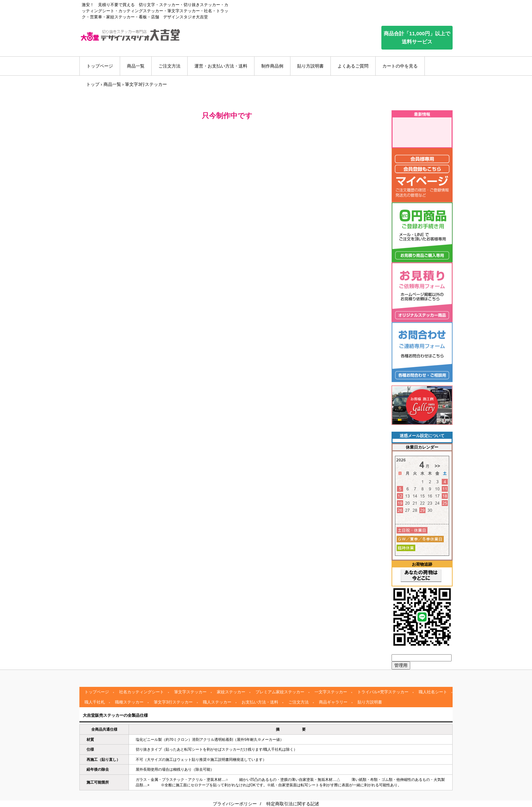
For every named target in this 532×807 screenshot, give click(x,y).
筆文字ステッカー (190, 692)
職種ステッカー (129, 702)
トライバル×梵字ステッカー (383, 692)
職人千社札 (95, 702)
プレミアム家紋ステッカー (280, 692)
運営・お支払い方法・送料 (221, 66)
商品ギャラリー (333, 702)
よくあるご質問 (353, 66)
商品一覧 (136, 66)
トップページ (100, 66)
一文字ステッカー (331, 692)
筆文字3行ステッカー (173, 702)
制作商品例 (272, 66)
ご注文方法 (169, 66)
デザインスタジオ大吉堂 (130, 35)
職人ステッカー (217, 702)
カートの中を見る (400, 66)
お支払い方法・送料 (260, 702)
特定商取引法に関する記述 (293, 804)
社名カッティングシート (141, 692)
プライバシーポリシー (235, 804)
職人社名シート (433, 692)
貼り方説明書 (310, 66)
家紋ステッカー (231, 692)
